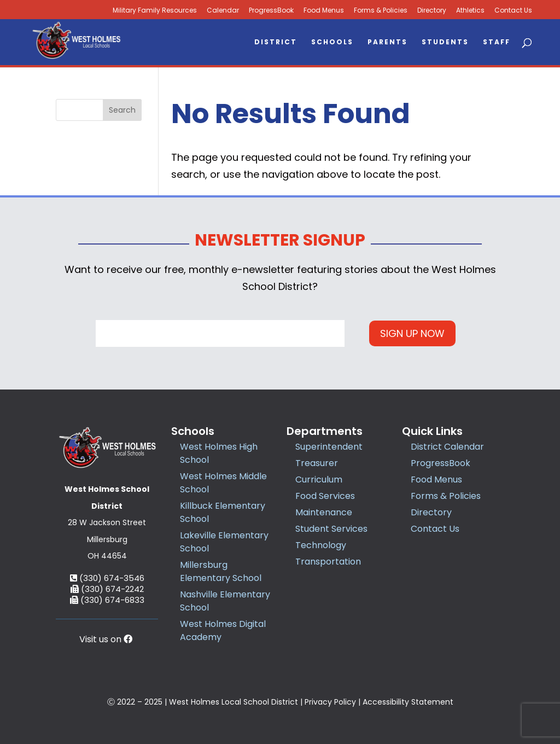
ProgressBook (271, 11)
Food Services (325, 496)
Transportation (328, 562)
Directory (432, 11)
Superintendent (329, 447)
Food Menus (324, 11)
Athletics (470, 11)
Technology (321, 545)
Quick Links (432, 431)
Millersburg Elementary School (221, 571)
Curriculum (319, 479)
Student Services (331, 529)
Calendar (223, 11)
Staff (497, 42)
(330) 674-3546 (107, 578)
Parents (387, 42)
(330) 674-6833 (107, 600)
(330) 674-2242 (107, 589)
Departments (325, 431)
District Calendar (447, 447)
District (276, 42)
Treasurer (317, 463)
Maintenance (324, 512)
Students (445, 42)
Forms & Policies (381, 11)
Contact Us (513, 11)
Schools (332, 42)
